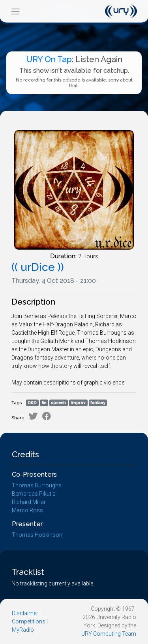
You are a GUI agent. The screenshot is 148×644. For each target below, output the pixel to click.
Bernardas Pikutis (34, 494)
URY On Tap (49, 59)
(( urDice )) (38, 267)
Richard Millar (29, 502)
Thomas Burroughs (37, 485)
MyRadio (23, 630)
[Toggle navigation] (15, 11)
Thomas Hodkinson (37, 535)
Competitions (29, 621)
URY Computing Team (109, 634)
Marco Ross (27, 510)
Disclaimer (25, 613)
